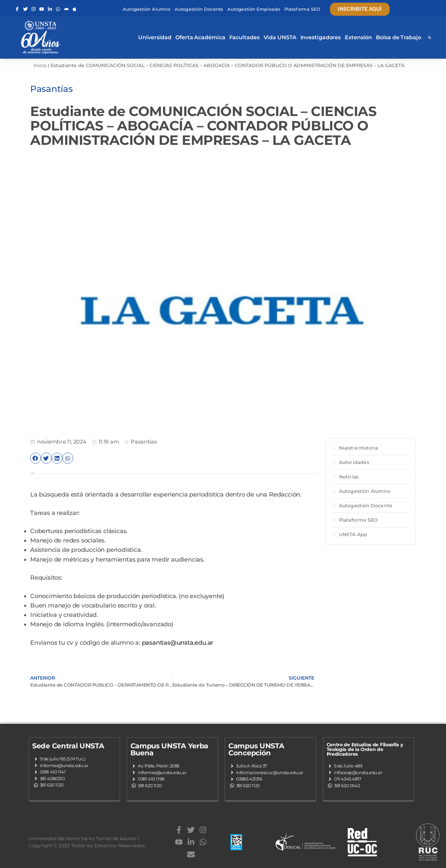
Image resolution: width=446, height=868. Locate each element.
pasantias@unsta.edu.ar (178, 643)
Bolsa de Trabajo (398, 37)
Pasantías (144, 442)
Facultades (244, 37)
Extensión (358, 37)
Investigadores (321, 37)
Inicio (40, 65)
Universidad (155, 37)
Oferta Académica (200, 37)
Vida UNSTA (280, 37)
